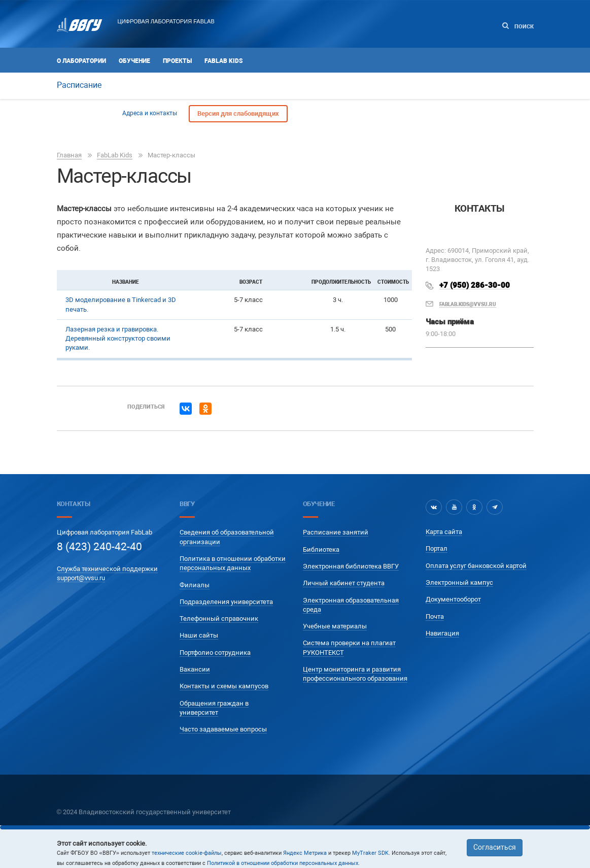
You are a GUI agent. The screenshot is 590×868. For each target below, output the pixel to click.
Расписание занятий (336, 532)
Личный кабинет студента (344, 583)
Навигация (442, 633)
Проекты (177, 61)
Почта (435, 616)
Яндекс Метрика (305, 853)
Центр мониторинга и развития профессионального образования (355, 674)
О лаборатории (81, 61)
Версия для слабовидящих (238, 113)
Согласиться (495, 847)
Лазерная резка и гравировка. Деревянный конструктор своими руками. (118, 339)
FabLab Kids (224, 61)
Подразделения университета (226, 602)
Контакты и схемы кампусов (224, 686)
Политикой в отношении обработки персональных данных (283, 863)
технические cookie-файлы (187, 853)
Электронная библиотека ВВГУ (351, 566)
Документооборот (453, 599)
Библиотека (321, 549)
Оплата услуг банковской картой (476, 566)
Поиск (518, 26)
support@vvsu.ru (81, 578)
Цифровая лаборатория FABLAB (166, 21)
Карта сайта (444, 532)
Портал (437, 548)
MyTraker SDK (370, 853)
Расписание (79, 85)
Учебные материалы (335, 626)
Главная (69, 155)
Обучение (134, 61)
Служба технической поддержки (107, 569)
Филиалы (195, 585)
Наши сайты (199, 635)
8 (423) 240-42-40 (99, 547)
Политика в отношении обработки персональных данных (233, 563)
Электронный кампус (459, 582)
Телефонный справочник (219, 619)
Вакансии (195, 669)
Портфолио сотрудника (215, 653)
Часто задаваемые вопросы (223, 729)
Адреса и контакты (150, 113)
